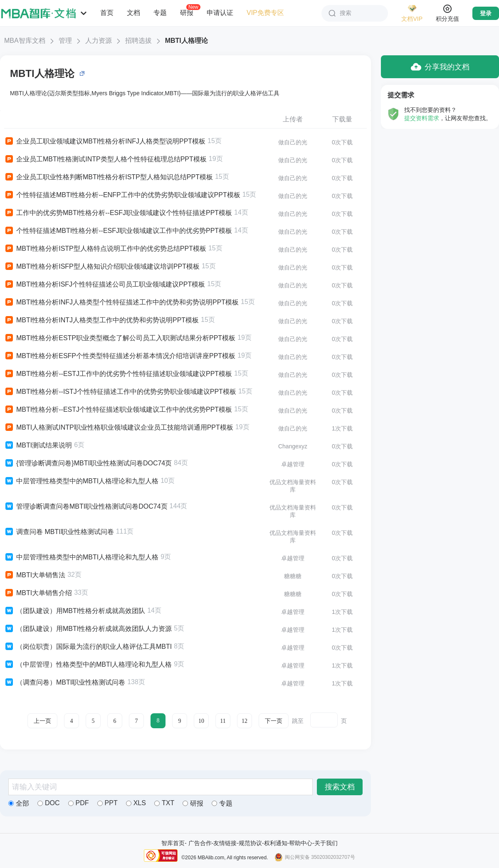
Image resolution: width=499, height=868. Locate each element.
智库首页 (173, 843)
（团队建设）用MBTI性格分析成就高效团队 (75, 611)
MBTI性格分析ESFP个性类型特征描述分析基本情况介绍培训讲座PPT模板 (120, 356)
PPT (107, 803)
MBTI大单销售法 (35, 575)
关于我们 (326, 843)
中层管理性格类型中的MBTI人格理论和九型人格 (81, 481)
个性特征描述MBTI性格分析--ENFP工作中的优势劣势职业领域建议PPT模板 (122, 195)
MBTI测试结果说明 (38, 445)
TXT (164, 803)
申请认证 (220, 13)
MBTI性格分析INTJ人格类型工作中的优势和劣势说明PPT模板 (101, 320)
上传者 (293, 119)
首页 (107, 13)
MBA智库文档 (25, 41)
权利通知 (276, 843)
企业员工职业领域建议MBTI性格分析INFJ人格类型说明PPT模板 (105, 141)
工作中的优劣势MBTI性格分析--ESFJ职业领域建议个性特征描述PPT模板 (118, 213)
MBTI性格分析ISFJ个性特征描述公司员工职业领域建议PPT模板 (105, 284)
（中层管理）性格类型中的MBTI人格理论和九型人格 (88, 665)
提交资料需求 (422, 118)
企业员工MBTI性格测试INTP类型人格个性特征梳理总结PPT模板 (105, 159)
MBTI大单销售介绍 (38, 593)
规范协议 (250, 843)
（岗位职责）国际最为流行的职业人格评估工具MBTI (88, 647)
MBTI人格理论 (187, 41)
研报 (187, 12)
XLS (136, 803)
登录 (486, 13)
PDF (79, 803)
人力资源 (99, 41)
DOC (49, 803)
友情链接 (225, 843)
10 (201, 721)
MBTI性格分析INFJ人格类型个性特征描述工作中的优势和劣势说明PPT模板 (121, 302)
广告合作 (200, 843)
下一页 (274, 721)
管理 (65, 41)
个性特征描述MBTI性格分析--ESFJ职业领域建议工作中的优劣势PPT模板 (118, 231)
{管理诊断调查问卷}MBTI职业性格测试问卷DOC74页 (88, 463)
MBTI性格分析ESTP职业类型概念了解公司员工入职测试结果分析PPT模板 (120, 338)
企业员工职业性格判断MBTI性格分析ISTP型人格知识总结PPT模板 (109, 177)
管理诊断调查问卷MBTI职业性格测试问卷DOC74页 (86, 507)
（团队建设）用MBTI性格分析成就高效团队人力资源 (88, 629)
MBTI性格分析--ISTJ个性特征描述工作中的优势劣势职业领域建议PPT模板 (120, 392)
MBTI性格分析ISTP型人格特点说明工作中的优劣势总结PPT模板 (105, 249)
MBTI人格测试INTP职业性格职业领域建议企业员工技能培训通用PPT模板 (119, 428)
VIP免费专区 (265, 13)
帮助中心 (301, 843)
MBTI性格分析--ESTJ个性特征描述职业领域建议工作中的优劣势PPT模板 (118, 410)
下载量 (342, 119)
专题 (160, 13)
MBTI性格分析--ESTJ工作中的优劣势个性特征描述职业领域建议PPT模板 (118, 374)
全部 (19, 803)
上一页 (42, 721)
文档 (133, 13)
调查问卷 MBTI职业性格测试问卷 (59, 532)
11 (223, 721)
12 (245, 721)
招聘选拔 (138, 41)
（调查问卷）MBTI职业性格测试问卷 (65, 683)
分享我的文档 (440, 67)
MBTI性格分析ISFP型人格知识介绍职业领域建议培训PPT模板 (102, 267)
